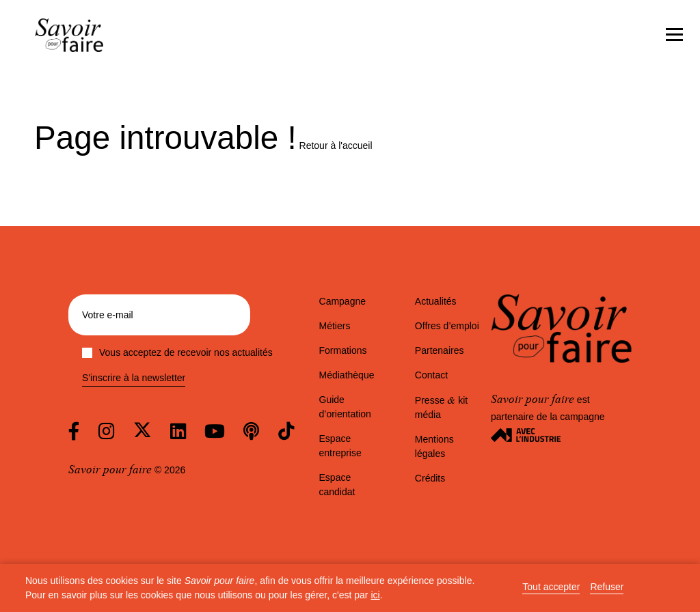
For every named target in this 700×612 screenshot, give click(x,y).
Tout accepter (551, 587)
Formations (343, 350)
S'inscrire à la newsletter (134, 378)
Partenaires (440, 350)
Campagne (343, 301)
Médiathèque (347, 375)
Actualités (436, 301)
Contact (431, 375)
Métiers (335, 326)
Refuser (607, 587)
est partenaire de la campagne (548, 417)
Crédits (430, 478)
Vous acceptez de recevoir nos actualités (177, 352)
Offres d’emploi (447, 326)
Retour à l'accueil (336, 145)
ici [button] (375, 595)
